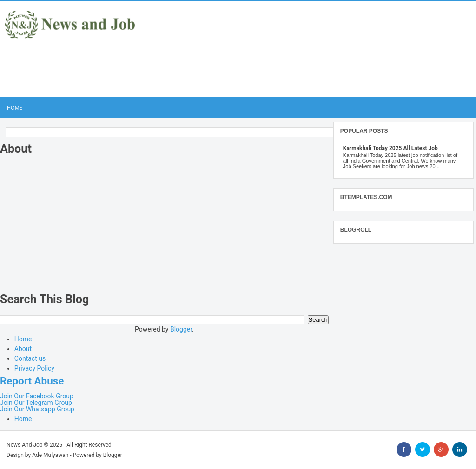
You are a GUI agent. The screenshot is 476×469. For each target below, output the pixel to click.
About (23, 349)
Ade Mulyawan (50, 455)
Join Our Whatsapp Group (37, 409)
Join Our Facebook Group (37, 396)
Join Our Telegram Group (36, 403)
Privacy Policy (34, 368)
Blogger (181, 329)
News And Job (25, 445)
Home (15, 107)
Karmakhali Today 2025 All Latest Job (390, 148)
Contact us (30, 358)
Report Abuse (32, 381)
